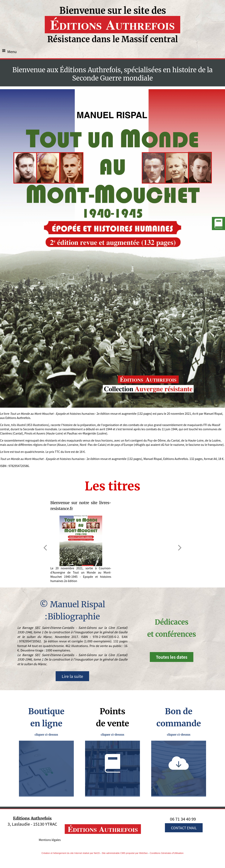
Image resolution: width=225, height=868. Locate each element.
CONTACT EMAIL (184, 828)
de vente (112, 724)
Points (113, 711)
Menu (12, 51)
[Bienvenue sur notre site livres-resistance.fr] (81, 541)
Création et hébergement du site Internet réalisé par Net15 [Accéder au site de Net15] (71, 853)
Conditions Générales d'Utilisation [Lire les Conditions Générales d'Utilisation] (167, 853)
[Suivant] (180, 548)
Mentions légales (50, 840)
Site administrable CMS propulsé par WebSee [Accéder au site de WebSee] (125, 853)
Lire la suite (72, 676)
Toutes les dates (172, 657)
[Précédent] (45, 548)
